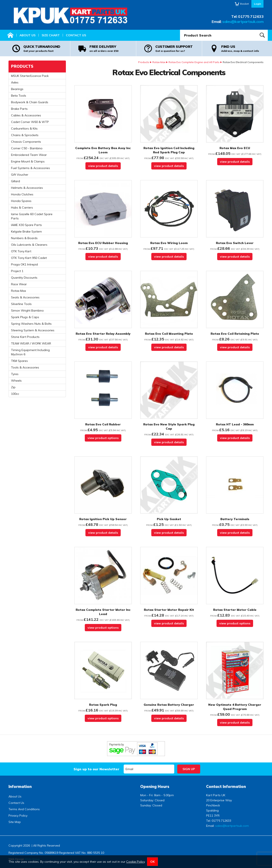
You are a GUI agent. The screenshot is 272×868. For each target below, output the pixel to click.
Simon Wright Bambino (27, 311)
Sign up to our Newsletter (96, 769)
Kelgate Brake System (26, 231)
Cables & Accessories (26, 115)
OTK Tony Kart (21, 251)
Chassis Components (26, 142)
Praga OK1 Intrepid (24, 264)
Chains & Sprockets (25, 135)
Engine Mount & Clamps (28, 161)
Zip (13, 387)
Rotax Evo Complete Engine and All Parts (194, 62)
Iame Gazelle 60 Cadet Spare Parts (32, 216)
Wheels (16, 381)
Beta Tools (19, 96)
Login (257, 4)
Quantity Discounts (24, 278)
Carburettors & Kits (24, 128)
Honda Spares (21, 201)
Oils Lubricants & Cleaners (29, 245)
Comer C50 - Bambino (27, 148)
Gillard (16, 181)
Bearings (17, 89)
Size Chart (51, 35)
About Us (28, 35)
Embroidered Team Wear (29, 155)
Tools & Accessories (25, 367)
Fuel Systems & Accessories (30, 168)
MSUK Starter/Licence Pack (30, 76)
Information (20, 787)
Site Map (15, 822)
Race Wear (19, 284)
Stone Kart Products (25, 337)
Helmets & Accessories (27, 188)
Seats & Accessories (25, 297)
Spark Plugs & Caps (25, 317)
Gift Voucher (20, 175)
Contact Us (76, 35)
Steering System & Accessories (33, 330)
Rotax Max (159, 62)
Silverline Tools (21, 304)
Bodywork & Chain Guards (30, 102)
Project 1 (17, 271)
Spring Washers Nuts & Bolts (31, 324)
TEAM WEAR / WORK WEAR (31, 343)
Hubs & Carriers (22, 207)
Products (144, 62)
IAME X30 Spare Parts (26, 225)
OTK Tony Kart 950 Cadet (29, 258)
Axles (15, 82)
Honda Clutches (22, 194)
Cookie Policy (135, 862)
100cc (15, 394)
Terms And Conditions (24, 809)
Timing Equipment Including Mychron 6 (30, 352)
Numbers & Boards (24, 238)
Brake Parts (19, 109)
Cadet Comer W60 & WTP (30, 122)
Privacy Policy (18, 816)
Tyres (15, 374)
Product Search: (180, 30)
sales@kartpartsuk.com (243, 22)
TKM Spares (19, 361)
